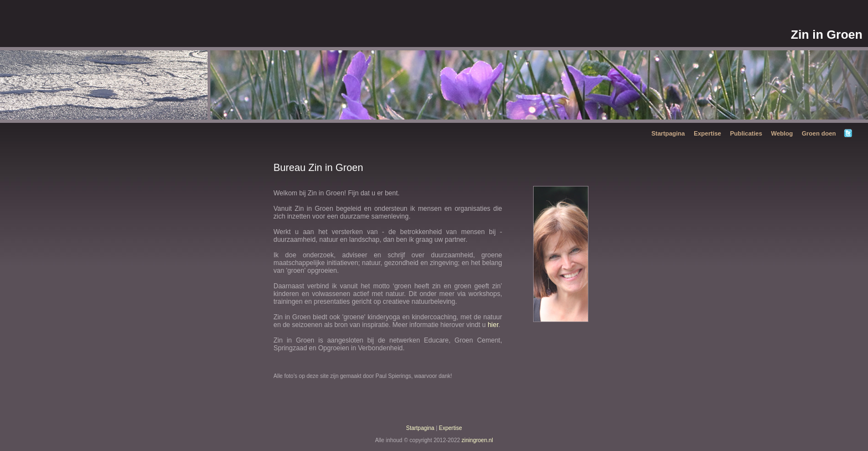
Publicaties (746, 133)
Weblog (782, 133)
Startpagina (668, 133)
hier (493, 325)
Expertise (707, 133)
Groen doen (819, 133)
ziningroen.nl (477, 440)
